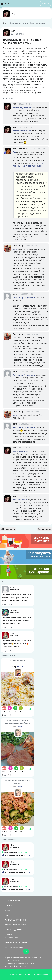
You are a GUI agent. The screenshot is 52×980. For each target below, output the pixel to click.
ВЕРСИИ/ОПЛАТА (11, 937)
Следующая (45, 529)
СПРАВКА (8, 935)
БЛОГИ (8, 910)
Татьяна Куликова (22, 107)
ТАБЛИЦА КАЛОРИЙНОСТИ (15, 920)
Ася (14, 14)
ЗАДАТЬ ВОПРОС (11, 942)
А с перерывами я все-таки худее (29, 164)
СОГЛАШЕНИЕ (10, 947)
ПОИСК (8, 915)
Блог (5, 23)
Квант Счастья (20, 500)
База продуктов (38, 23)
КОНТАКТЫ (23, 942)
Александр (18, 245)
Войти (45, 4)
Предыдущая (8, 529)
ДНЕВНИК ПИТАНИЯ (12, 900)
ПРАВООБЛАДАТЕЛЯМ (13, 930)
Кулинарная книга (19, 23)
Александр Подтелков (24, 297)
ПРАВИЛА (20, 947)
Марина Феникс (21, 148)
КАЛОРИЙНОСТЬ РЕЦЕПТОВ (15, 925)
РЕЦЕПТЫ (8, 905)
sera (15, 249)
